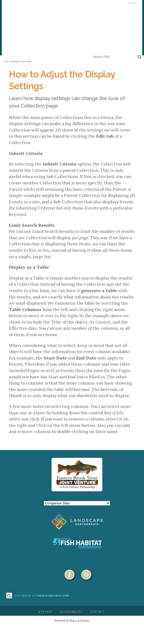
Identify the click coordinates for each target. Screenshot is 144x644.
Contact (97, 612)
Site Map (45, 612)
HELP (77, 585)
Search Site (92, 53)
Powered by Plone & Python (72, 621)
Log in (132, 3)
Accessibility (71, 612)
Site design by (42, 596)
